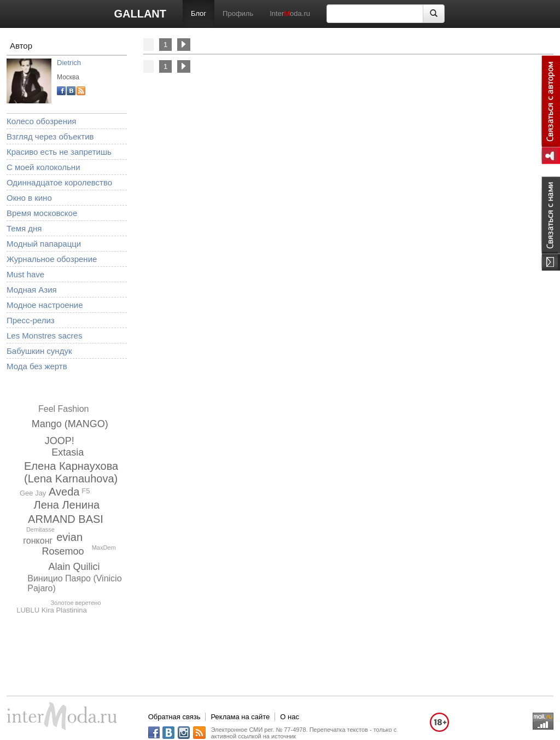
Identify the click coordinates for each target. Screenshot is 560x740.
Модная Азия (32, 290)
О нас (290, 717)
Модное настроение (45, 305)
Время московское (42, 213)
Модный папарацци (44, 244)
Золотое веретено (75, 603)
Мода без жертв (37, 366)
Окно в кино (29, 198)
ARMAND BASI (66, 519)
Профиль (238, 13)
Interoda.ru (290, 13)
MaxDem (104, 547)
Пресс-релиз (31, 320)
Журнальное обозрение (52, 259)
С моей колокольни (43, 167)
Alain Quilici (74, 567)
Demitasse (40, 529)
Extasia (68, 452)
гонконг (38, 541)
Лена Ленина (67, 505)
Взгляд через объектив (50, 136)
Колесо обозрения (41, 121)
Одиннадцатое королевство (59, 182)
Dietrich (69, 63)
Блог (199, 13)
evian (69, 537)
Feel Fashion (64, 409)
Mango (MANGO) (70, 424)
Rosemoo (63, 551)
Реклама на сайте (240, 717)
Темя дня (24, 228)
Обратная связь (174, 717)
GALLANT (140, 14)
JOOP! (60, 441)
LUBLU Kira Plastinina (52, 610)
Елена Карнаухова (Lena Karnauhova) (71, 472)
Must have (25, 274)
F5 (86, 491)
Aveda (64, 492)
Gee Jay (33, 493)
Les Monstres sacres (44, 336)
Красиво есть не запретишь (59, 152)
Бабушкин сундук (39, 351)
